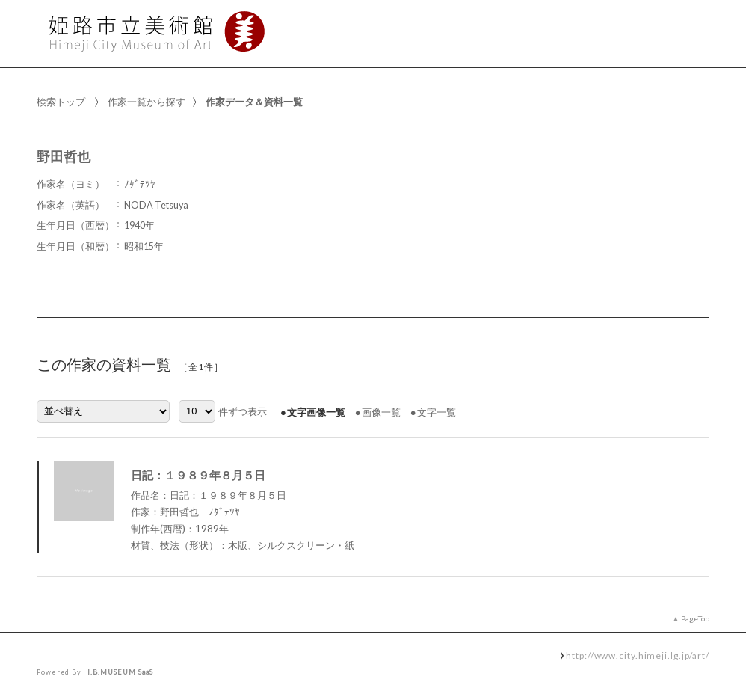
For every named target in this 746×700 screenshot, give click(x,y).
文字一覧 (437, 412)
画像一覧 (381, 412)
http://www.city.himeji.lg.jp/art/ (638, 655)
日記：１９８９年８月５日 (198, 475)
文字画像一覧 (316, 412)
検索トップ (61, 102)
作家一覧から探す (147, 102)
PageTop (695, 618)
